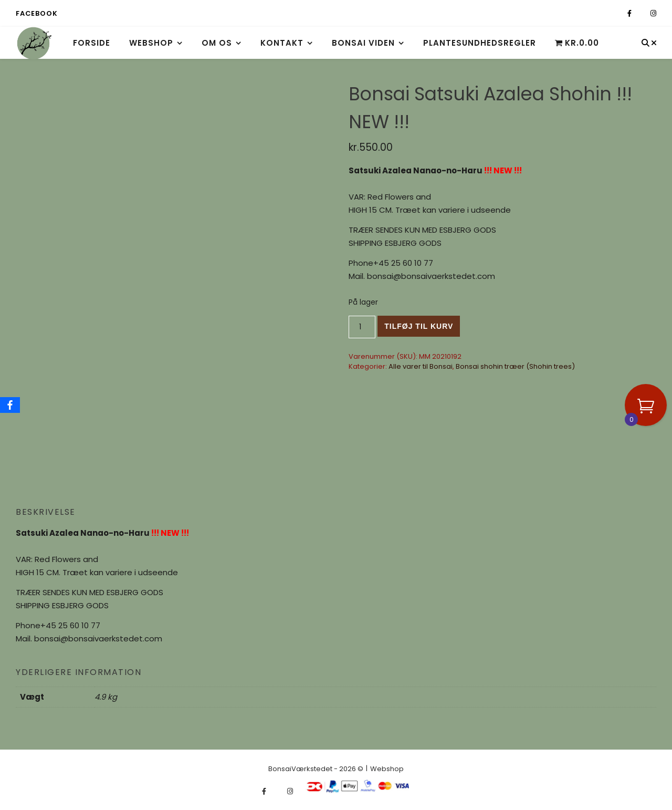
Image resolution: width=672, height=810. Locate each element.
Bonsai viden (363, 43)
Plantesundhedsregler (480, 43)
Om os (217, 43)
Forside (92, 43)
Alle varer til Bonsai (421, 366)
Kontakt (282, 43)
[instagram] (653, 13)
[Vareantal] (362, 327)
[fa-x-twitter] (642, 13)
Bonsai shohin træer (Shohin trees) (515, 366)
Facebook (36, 13)
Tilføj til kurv (419, 326)
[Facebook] (10, 405)
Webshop (151, 43)
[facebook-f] (630, 13)
